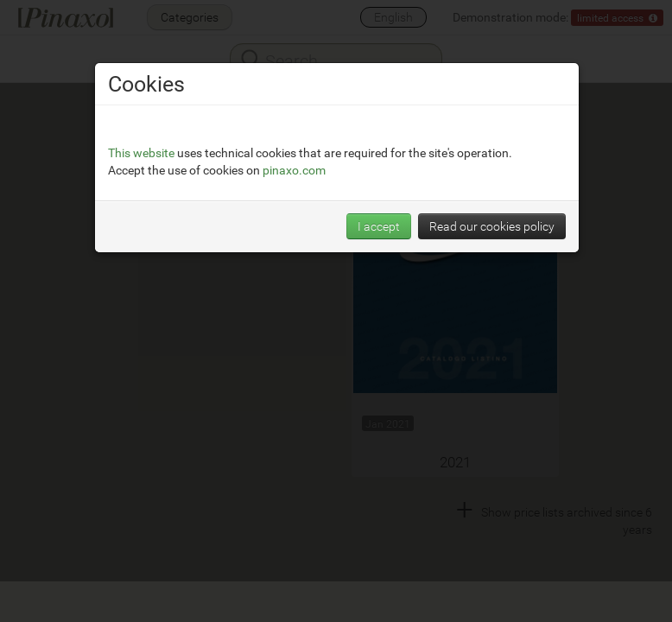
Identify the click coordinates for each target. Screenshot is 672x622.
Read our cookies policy (492, 226)
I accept (379, 226)
